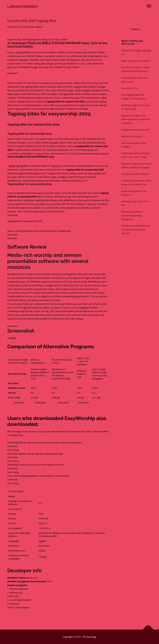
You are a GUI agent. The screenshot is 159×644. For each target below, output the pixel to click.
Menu (149, 6)
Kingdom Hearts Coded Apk (135, 130)
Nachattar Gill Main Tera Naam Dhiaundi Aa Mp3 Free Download (136, 119)
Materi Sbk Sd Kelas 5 (132, 136)
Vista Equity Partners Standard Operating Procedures (132, 216)
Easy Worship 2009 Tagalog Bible (32, 21)
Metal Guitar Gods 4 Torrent (135, 61)
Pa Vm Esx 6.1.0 (129, 88)
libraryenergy (23, 6)
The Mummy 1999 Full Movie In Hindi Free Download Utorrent (136, 230)
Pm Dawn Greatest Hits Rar (135, 174)
